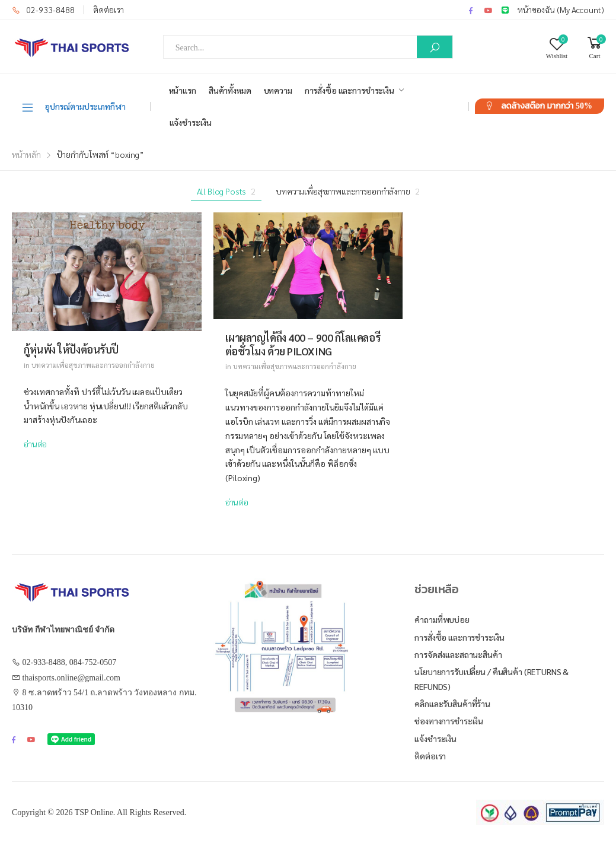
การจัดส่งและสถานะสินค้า (458, 654)
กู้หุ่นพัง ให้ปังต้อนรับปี (71, 349)
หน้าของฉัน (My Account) (561, 9)
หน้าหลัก (26, 154)
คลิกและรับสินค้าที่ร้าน (452, 704)
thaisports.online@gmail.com (71, 678)
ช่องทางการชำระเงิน (449, 721)
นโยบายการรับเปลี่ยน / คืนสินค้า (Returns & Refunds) (491, 679)
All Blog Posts (226, 191)
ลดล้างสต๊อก (547, 106)
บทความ (278, 90)
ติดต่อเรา (108, 9)
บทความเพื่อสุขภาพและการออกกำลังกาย (348, 191)
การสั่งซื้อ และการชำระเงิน (350, 90)
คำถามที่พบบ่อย (442, 619)
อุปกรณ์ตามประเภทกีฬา (73, 107)
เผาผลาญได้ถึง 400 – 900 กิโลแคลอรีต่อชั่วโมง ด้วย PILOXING (303, 344)
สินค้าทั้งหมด (230, 90)
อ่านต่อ (35, 444)
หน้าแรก (183, 90)
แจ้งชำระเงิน (191, 122)
